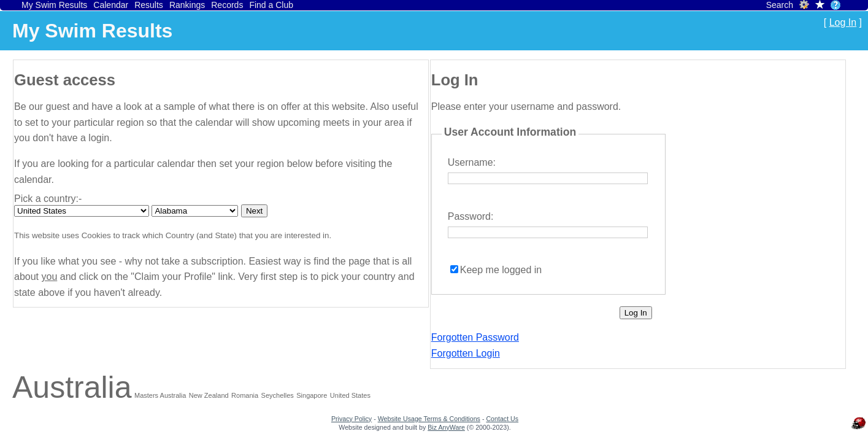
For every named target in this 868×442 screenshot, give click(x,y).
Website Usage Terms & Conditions (429, 419)
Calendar (111, 5)
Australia (72, 387)
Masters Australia (160, 395)
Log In (843, 22)
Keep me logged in (501, 270)
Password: (471, 216)
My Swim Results (54, 5)
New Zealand (209, 395)
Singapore (312, 395)
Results (149, 5)
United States (350, 395)
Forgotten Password (475, 337)
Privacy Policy (351, 419)
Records (227, 5)
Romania (245, 395)
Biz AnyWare (446, 427)
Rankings (187, 5)
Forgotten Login (466, 353)
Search (780, 5)
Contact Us (502, 419)
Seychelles (278, 395)
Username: (472, 162)
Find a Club (271, 5)
